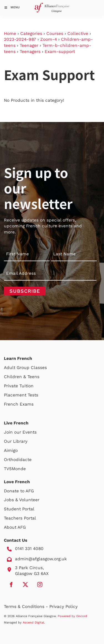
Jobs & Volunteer (22, 500)
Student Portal (19, 509)
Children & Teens (22, 377)
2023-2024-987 (20, 39)
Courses (55, 34)
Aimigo (11, 450)
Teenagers (30, 52)
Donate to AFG (19, 491)
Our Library (16, 441)
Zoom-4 (49, 39)
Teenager (29, 45)
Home (10, 34)
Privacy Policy (64, 607)
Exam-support (60, 52)
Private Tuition (19, 386)
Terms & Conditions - (27, 607)
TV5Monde (15, 469)
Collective (78, 34)
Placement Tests (21, 395)
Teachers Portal (20, 518)
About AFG (15, 527)
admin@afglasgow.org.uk (41, 559)
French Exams (19, 404)
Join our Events (20, 432)
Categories (31, 34)
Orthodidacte (18, 460)
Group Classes (32, 368)
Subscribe (25, 291)
